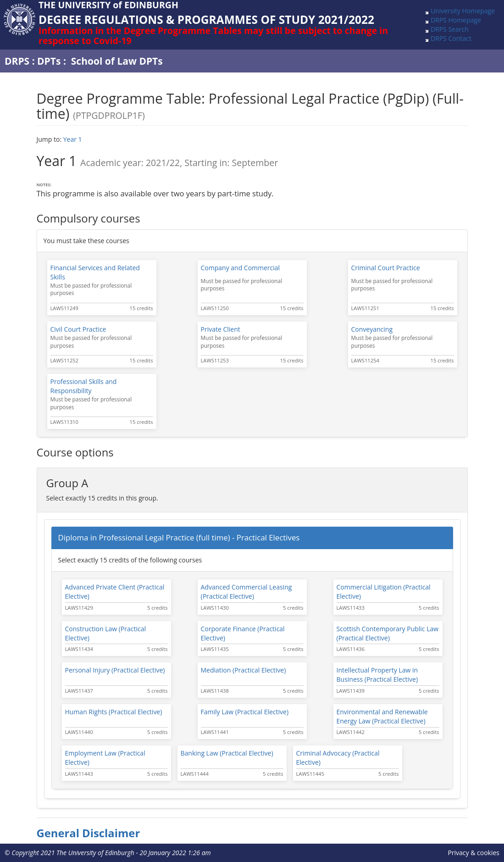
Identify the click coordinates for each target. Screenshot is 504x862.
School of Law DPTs (117, 61)
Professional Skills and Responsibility (84, 386)
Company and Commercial (241, 268)
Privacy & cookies (474, 853)
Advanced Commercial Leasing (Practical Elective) (246, 592)
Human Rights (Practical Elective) (114, 712)
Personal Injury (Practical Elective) (115, 670)
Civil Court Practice (78, 329)
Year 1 (73, 139)
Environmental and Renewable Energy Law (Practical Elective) (382, 716)
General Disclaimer (89, 833)
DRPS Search (450, 29)
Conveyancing (372, 329)
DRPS (17, 61)
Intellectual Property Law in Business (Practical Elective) (377, 675)
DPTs (49, 61)
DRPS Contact (451, 38)
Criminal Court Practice (386, 268)
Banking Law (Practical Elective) (227, 753)
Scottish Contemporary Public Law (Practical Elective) (388, 633)
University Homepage (463, 11)
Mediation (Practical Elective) (244, 670)
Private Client (221, 329)
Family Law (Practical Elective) (245, 712)
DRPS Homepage (456, 20)
